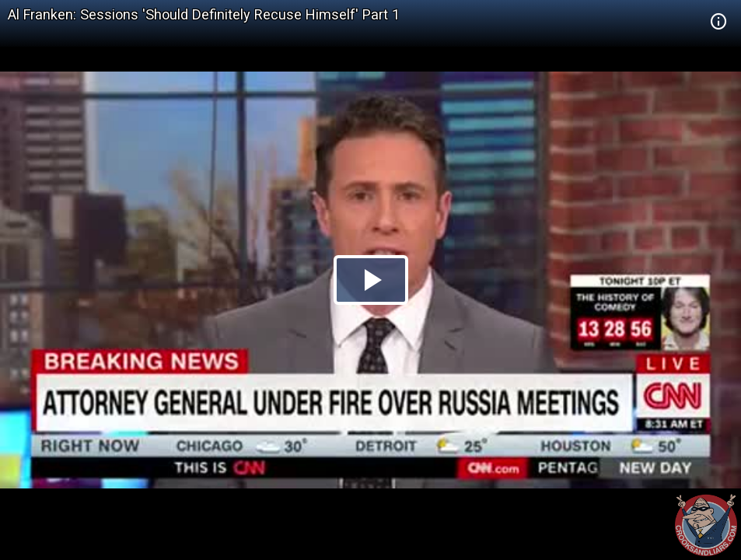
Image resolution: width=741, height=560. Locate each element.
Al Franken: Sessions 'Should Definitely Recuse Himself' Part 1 (204, 14)
